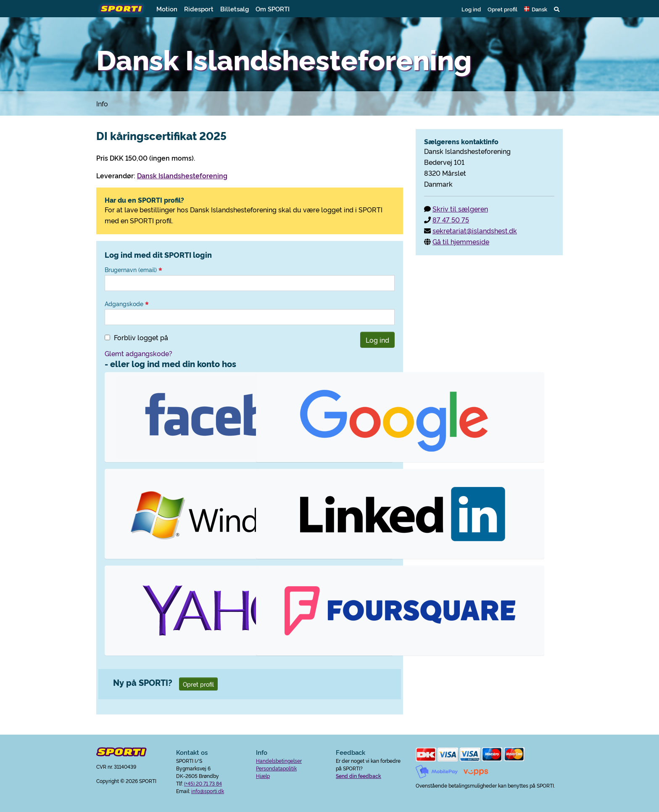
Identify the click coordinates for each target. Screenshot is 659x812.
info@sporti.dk (208, 791)
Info (102, 103)
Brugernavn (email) (133, 270)
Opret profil (502, 9)
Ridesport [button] (199, 9)
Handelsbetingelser (279, 760)
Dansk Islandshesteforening (182, 175)
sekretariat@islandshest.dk (475, 230)
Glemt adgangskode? (138, 353)
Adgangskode (127, 304)
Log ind (471, 9)
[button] (536, 9)
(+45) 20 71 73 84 (203, 783)
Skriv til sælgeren (460, 209)
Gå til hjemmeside (461, 241)
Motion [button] (167, 9)
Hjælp (263, 776)
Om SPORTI (273, 9)
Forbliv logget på (141, 337)
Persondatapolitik (276, 768)
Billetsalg (235, 9)
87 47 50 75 (451, 220)
